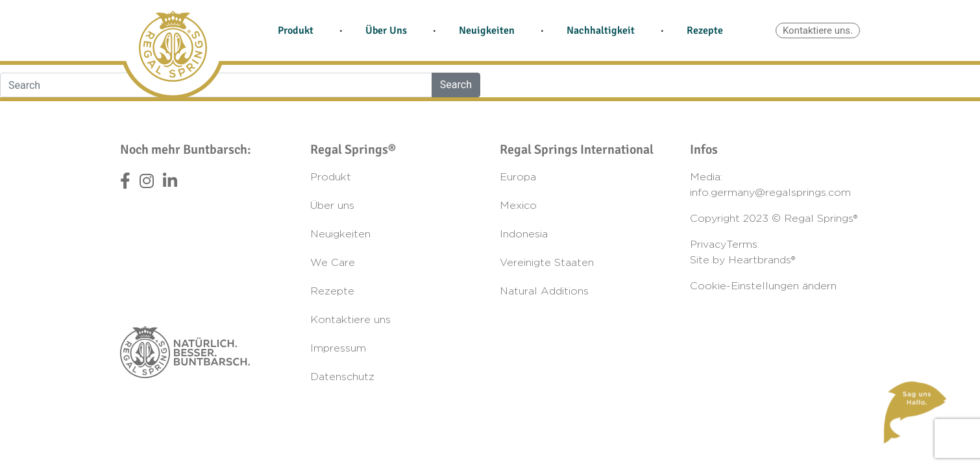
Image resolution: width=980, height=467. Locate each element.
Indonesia (524, 234)
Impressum (338, 348)
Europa (518, 177)
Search (456, 85)
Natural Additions (544, 291)
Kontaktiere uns (350, 320)
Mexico (518, 206)
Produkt (296, 30)
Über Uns (386, 30)
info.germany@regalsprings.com (770, 193)
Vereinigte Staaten (547, 263)
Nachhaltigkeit (601, 30)
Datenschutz (342, 377)
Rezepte (705, 30)
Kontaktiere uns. (818, 30)
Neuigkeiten (487, 30)
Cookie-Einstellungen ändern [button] (763, 286)
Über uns (332, 206)
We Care (333, 263)
